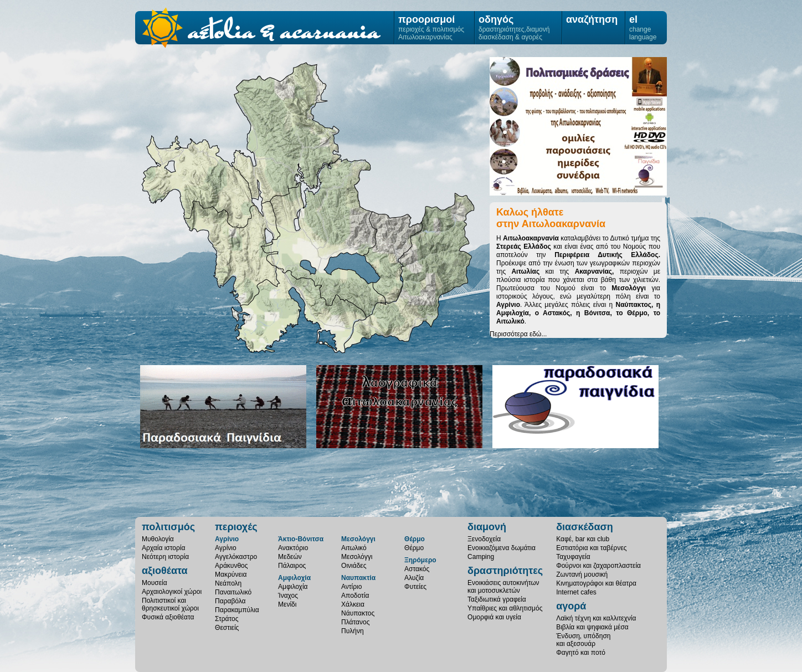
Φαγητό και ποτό (581, 653)
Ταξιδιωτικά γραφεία (497, 599)
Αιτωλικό (354, 548)
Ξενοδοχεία (484, 539)
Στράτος (227, 619)
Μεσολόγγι (299, 310)
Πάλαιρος (292, 566)
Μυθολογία (158, 539)
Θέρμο (393, 258)
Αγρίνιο (323, 238)
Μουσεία (155, 583)
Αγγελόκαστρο (236, 557)
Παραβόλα (230, 601)
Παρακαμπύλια (237, 610)
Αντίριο (351, 587)
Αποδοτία (355, 596)
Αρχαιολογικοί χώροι (172, 592)
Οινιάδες (354, 566)
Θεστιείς (227, 628)
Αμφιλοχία (286, 133)
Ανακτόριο (293, 548)
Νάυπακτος (358, 613)
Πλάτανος (355, 622)
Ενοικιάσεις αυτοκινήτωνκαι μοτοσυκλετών (503, 587)
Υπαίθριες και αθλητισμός (505, 608)
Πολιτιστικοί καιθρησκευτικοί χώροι (170, 604)
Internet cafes (576, 592)
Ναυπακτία (358, 578)
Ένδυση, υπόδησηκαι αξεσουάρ (583, 640)
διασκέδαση (585, 527)
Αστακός (417, 569)
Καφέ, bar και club (583, 539)
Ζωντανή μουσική (582, 574)
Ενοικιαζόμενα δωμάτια (502, 548)
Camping (481, 557)
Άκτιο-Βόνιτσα (198, 182)
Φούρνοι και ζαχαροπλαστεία (598, 566)
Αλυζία (414, 578)
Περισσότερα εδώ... (518, 334)
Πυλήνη (353, 631)
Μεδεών (290, 557)
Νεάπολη (228, 583)
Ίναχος (288, 596)
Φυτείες (415, 587)
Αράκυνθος (231, 566)
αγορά (571, 606)
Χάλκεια (353, 604)
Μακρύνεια (231, 574)
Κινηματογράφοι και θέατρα (596, 583)
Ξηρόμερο (232, 253)
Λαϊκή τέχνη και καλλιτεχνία (596, 618)
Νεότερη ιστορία (165, 557)
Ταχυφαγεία (573, 557)
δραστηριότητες (505, 571)
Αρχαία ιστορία (163, 548)
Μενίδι (287, 604)
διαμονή (487, 527)
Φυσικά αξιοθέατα (168, 617)
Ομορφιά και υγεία (494, 617)
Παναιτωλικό (233, 592)
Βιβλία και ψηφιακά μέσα (592, 627)
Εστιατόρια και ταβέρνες (591, 548)
